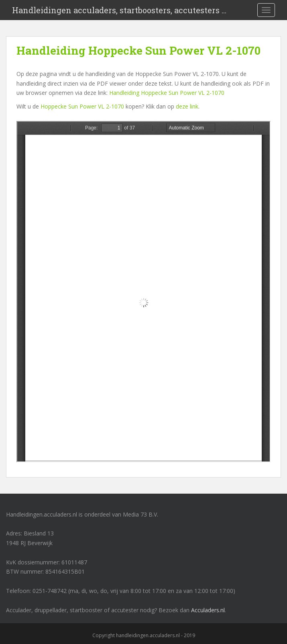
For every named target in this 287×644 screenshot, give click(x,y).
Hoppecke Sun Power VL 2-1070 (82, 106)
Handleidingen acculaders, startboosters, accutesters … (119, 10)
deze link (187, 106)
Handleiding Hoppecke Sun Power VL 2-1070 (167, 93)
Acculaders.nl (208, 610)
